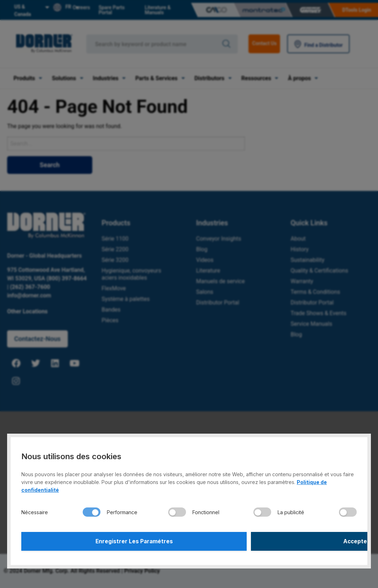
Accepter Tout (274, 540)
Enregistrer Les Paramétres (104, 540)
